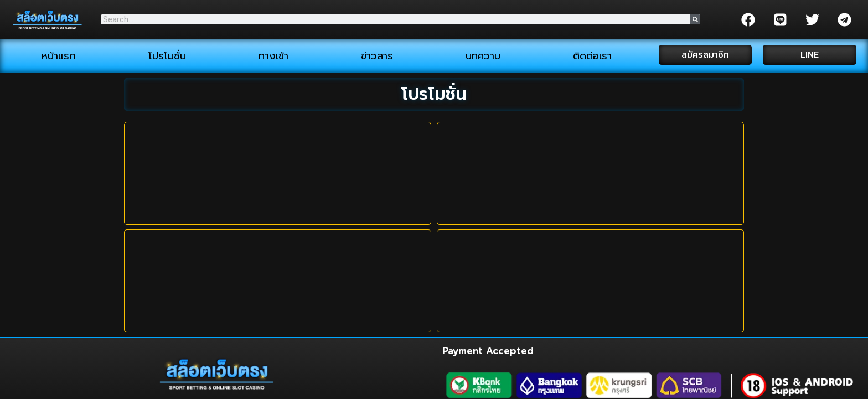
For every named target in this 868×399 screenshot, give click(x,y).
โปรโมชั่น (167, 56)
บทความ (483, 56)
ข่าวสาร (377, 56)
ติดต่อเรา (592, 56)
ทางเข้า (273, 56)
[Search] (695, 19)
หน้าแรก (59, 56)
